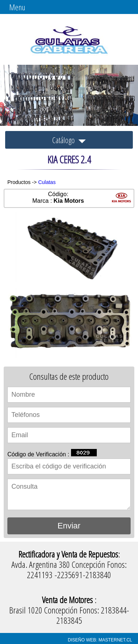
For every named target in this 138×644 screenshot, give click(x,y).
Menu (17, 7)
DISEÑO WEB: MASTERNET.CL (100, 640)
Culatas (47, 182)
